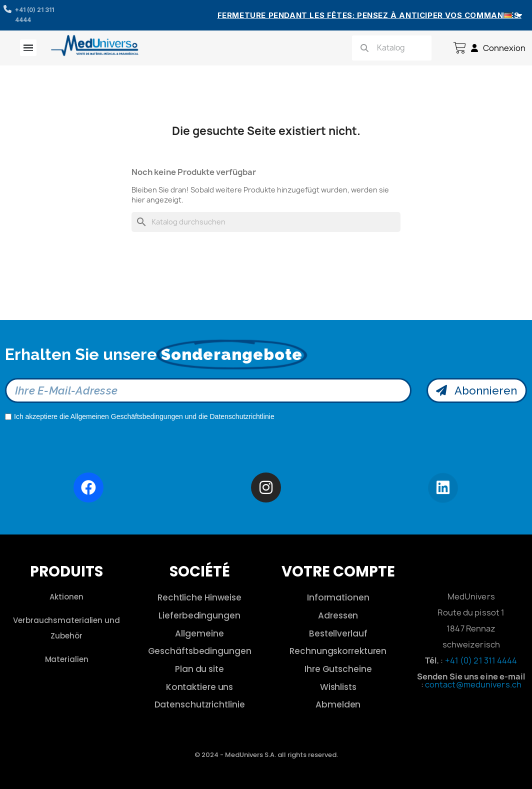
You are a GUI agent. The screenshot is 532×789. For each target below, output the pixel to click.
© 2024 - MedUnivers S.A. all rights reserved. (266, 755)
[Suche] (266, 222)
